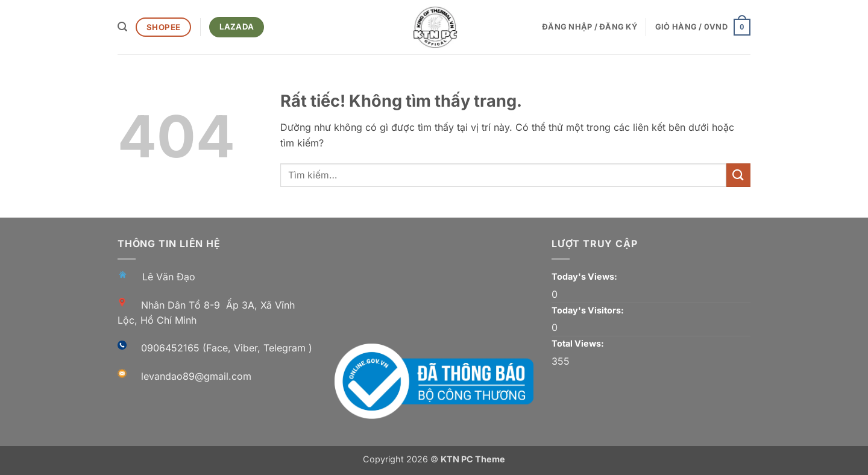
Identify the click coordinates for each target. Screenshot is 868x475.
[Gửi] (738, 175)
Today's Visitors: (589, 310)
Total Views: (579, 343)
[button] (122, 27)
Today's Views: (585, 276)
